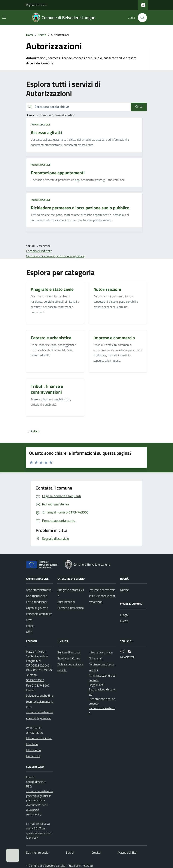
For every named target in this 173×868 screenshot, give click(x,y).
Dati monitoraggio (37, 852)
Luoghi (124, 615)
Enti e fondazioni (36, 602)
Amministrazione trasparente (102, 678)
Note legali (96, 658)
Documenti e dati (37, 596)
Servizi (42, 35)
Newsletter (127, 657)
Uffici (29, 632)
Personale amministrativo (39, 617)
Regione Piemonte (36, 5)
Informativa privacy (101, 652)
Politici (30, 626)
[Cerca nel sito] (141, 18)
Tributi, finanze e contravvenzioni (102, 599)
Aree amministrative (39, 590)
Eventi (124, 621)
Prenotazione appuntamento (102, 701)
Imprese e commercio (102, 590)
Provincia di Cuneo (69, 658)
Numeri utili (33, 756)
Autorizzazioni (40, 124)
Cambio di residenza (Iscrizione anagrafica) (56, 256)
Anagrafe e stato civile (71, 593)
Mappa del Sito (127, 852)
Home (30, 35)
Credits (96, 852)
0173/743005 (35, 680)
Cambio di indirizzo (39, 251)
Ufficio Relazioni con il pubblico (39, 741)
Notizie (124, 590)
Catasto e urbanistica (71, 608)
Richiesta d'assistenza (102, 710)
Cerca (139, 106)
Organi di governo (37, 608)
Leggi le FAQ (97, 685)
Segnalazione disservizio (102, 692)
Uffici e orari (33, 750)
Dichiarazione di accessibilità (70, 667)
